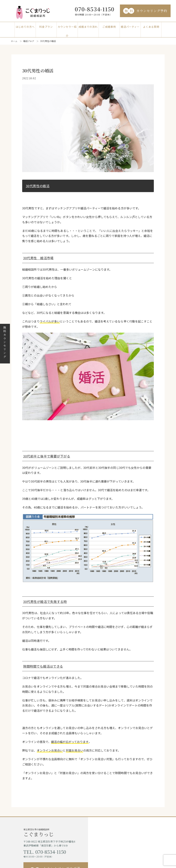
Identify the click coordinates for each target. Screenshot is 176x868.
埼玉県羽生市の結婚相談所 (56, 832)
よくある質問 (151, 27)
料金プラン (46, 27)
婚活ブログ (29, 41)
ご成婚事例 (109, 27)
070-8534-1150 (95, 9)
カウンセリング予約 (145, 11)
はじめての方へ (25, 27)
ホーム (14, 41)
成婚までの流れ (88, 27)
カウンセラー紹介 (67, 28)
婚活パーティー (130, 27)
